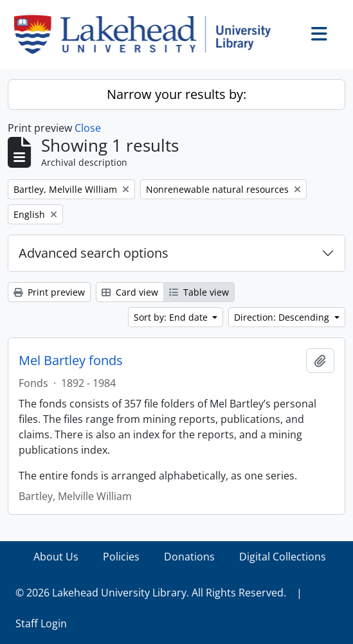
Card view (130, 292)
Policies (121, 557)
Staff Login (41, 623)
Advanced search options (94, 253)
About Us (56, 557)
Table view (199, 292)
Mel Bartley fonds (71, 361)
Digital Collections (283, 557)
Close (88, 128)
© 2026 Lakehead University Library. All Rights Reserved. (151, 593)
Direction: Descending (283, 317)
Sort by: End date (172, 317)
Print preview (49, 292)
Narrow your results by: (176, 94)
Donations (189, 557)
